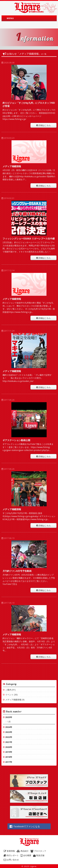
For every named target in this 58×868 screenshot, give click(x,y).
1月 (9, 722)
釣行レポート (11, 855)
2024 (8, 727)
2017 (8, 762)
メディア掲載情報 (13, 700)
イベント (9, 695)
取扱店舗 (39, 855)
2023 (8, 732)
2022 (8, 737)
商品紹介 (23, 851)
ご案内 (8, 690)
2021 (8, 742)
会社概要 (26, 855)
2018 (8, 757)
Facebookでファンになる (25, 826)
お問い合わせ (11, 860)
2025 (8, 717)
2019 (8, 752)
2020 (8, 747)
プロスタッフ (38, 851)
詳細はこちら (43, 125)
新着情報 (9, 851)
